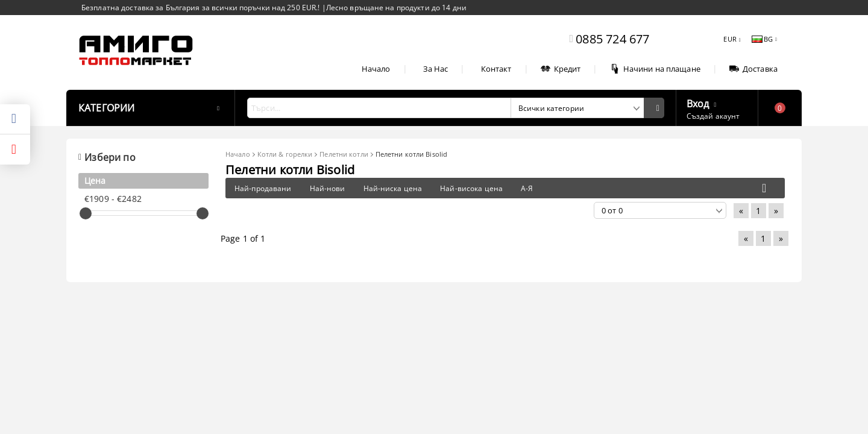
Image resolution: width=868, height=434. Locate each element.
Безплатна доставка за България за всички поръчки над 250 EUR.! (202, 8)
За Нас (436, 69)
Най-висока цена (471, 188)
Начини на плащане (655, 69)
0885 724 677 (612, 39)
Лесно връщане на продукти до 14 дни (396, 8)
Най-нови (328, 188)
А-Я (527, 188)
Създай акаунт (713, 116)
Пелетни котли (344, 154)
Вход (698, 102)
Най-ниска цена (393, 188)
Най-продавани (263, 188)
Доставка (753, 69)
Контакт (496, 69)
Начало (376, 69)
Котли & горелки (285, 154)
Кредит (561, 69)
